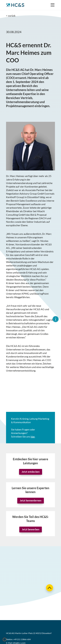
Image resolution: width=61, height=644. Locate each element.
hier (33, 436)
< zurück (11, 16)
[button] (5, 639)
